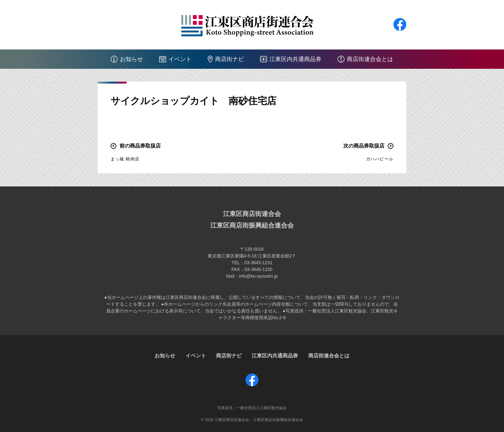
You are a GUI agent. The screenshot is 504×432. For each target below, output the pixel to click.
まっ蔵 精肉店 (125, 159)
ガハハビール (380, 159)
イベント (180, 59)
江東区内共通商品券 (295, 59)
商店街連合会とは (370, 59)
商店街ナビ (230, 59)
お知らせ (131, 59)
